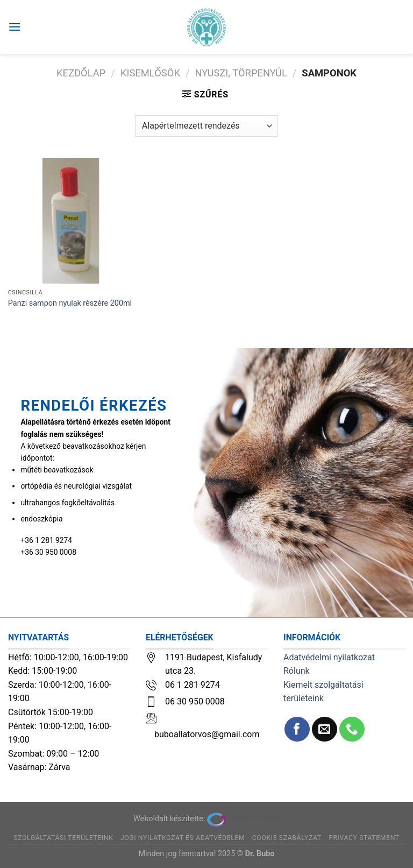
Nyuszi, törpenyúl (241, 73)
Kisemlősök (150, 73)
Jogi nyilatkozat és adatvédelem (183, 838)
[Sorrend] (206, 126)
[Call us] (352, 729)
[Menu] (15, 27)
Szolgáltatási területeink (63, 838)
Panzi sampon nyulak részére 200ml (70, 303)
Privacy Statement (364, 838)
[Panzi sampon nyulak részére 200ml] (71, 221)
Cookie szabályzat (287, 838)
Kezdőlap (81, 73)
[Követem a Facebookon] (297, 729)
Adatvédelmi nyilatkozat (329, 657)
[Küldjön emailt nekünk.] (325, 729)
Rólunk (297, 671)
